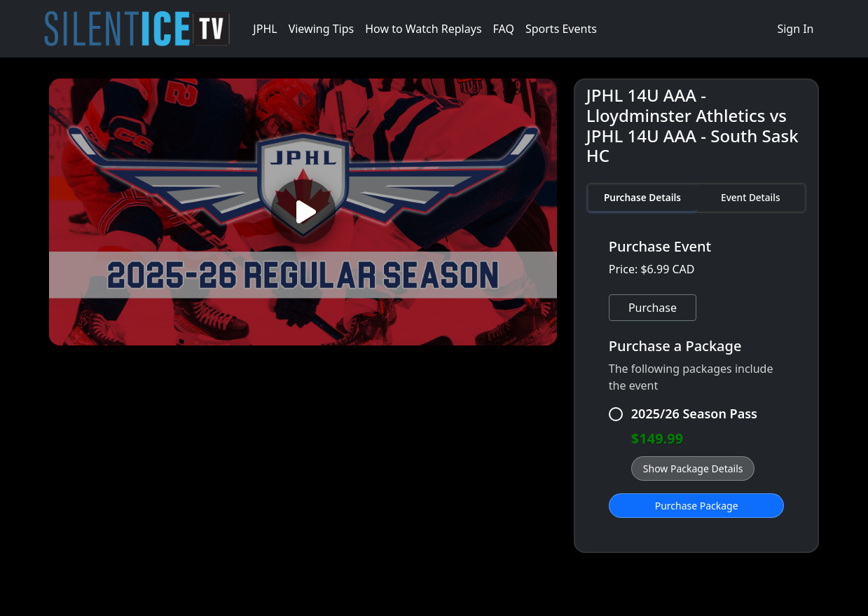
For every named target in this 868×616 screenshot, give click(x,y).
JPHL (265, 29)
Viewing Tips (322, 29)
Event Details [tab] (750, 197)
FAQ (504, 29)
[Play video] (302, 212)
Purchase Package (697, 506)
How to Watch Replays (423, 29)
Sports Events (561, 29)
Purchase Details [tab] (642, 197)
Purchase (653, 308)
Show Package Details (693, 468)
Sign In (795, 29)
